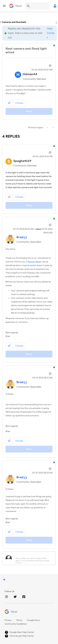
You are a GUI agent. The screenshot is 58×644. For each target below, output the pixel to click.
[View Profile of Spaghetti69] (22, 161)
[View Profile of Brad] (20, 237)
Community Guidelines (16, 624)
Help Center (51, 33)
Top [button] (4, 580)
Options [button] (56, 22)
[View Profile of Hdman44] (30, 74)
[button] (9, 103)
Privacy (8, 620)
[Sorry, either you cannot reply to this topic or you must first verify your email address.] (33, 558)
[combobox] (37, 6)
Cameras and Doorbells (14, 22)
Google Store (33, 620)
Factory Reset (34, 262)
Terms (19, 620)
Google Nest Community (15, 6)
